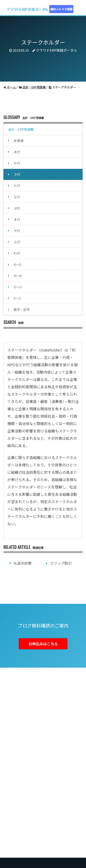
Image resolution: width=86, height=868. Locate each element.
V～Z (17, 298)
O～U (18, 287)
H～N (18, 276)
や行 (17, 231)
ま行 (17, 219)
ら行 (17, 242)
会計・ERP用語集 (21, 129)
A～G (18, 264)
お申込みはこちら (43, 644)
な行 (17, 197)
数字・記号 (22, 309)
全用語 (19, 141)
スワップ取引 (61, 563)
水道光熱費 (22, 563)
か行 (17, 163)
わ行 (17, 253)
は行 (17, 208)
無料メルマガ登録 (61, 9)
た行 (17, 186)
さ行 (17, 174)
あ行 (17, 152)
